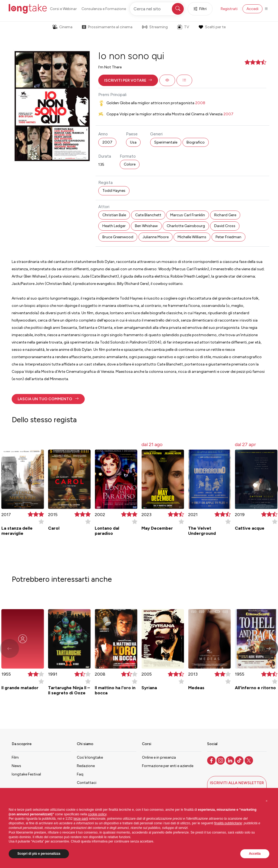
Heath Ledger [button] (114, 226)
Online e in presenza (159, 757)
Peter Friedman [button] (228, 237)
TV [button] (183, 27)
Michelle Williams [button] (192, 237)
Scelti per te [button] (212, 27)
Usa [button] (133, 142)
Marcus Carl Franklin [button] (188, 215)
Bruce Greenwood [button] (118, 237)
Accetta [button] (255, 854)
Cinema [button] (62, 27)
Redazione (86, 766)
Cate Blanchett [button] (148, 215)
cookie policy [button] (97, 814)
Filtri (200, 9)
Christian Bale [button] (114, 215)
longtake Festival (26, 774)
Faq (80, 774)
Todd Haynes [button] (114, 191)
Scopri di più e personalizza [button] (39, 854)
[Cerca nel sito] (157, 9)
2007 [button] (107, 142)
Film (15, 757)
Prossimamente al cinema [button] (107, 27)
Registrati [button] (229, 9)
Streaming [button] (155, 27)
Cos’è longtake (90, 757)
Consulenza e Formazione (104, 9)
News (16, 766)
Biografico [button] (196, 142)
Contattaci (87, 783)
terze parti (81, 819)
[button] (128, 80)
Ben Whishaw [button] (146, 226)
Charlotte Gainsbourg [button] (186, 226)
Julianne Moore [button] (156, 237)
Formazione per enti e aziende (168, 766)
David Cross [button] (225, 226)
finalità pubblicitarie (228, 823)
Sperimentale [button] (166, 142)
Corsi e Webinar (63, 9)
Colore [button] (130, 164)
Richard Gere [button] (225, 215)
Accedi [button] (252, 9)
